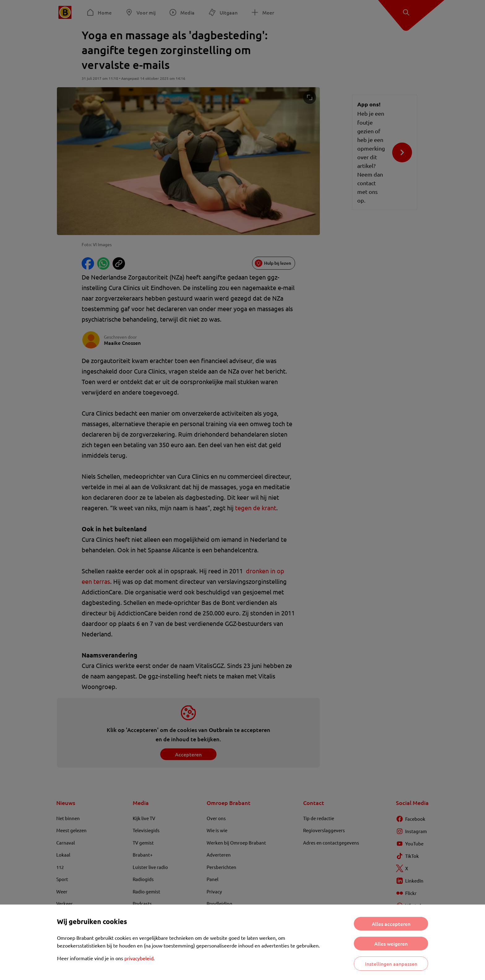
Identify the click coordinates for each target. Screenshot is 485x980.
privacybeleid (139, 958)
